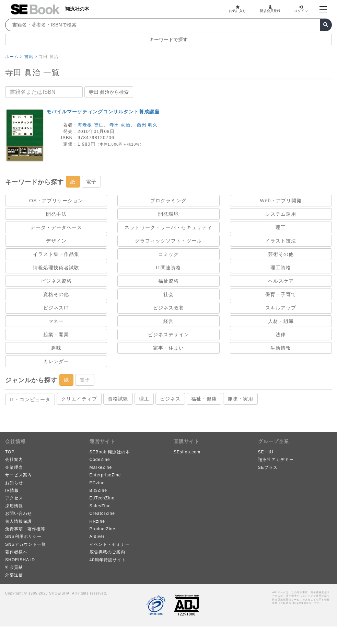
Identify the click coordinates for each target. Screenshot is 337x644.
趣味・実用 (240, 399)
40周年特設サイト (108, 560)
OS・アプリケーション (56, 201)
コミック (168, 254)
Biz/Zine (98, 490)
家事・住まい (168, 348)
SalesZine (100, 506)
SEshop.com (187, 452)
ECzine (97, 483)
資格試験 (118, 399)
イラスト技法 (281, 241)
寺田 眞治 (120, 125)
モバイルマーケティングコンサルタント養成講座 (103, 112)
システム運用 (281, 214)
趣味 (56, 348)
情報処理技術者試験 (56, 268)
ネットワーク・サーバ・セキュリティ (168, 227)
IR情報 (12, 490)
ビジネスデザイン (168, 335)
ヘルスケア (281, 281)
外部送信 (14, 575)
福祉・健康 (204, 399)
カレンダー (56, 361)
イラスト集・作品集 (56, 254)
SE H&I (266, 452)
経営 (168, 321)
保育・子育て (281, 294)
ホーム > (14, 57)
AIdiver (97, 536)
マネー (56, 321)
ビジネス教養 (168, 308)
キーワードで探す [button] (168, 39)
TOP (10, 452)
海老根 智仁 (90, 125)
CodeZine (100, 460)
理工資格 (281, 268)
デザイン (56, 241)
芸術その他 (281, 254)
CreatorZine (102, 513)
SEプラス (268, 467)
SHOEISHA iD (20, 560)
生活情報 (281, 348)
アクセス (14, 498)
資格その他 (56, 294)
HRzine (97, 521)
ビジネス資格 (56, 281)
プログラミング (168, 201)
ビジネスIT (56, 308)
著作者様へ (16, 552)
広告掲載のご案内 (107, 552)
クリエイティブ (79, 399)
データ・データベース (56, 227)
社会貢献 (14, 567)
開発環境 (168, 214)
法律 (281, 335)
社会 (168, 294)
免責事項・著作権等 (25, 529)
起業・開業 (56, 335)
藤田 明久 (147, 125)
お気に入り (237, 9)
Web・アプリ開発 (281, 201)
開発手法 (56, 214)
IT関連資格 (168, 268)
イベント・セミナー (110, 544)
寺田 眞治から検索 (109, 92)
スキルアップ (281, 308)
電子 (91, 182)
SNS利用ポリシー (23, 536)
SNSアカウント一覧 (26, 544)
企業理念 (14, 467)
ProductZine (103, 529)
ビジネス (170, 399)
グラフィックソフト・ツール (168, 241)
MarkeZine (101, 467)
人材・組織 (281, 321)
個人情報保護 (19, 521)
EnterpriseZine (105, 475)
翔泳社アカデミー (276, 460)
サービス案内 (19, 475)
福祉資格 (168, 281)
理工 (281, 227)
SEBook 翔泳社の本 (110, 452)
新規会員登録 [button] (270, 9)
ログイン (301, 9)
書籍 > (31, 57)
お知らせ (14, 483)
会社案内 (14, 460)
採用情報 (14, 506)
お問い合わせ (19, 513)
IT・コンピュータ (30, 399)
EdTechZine (102, 498)
